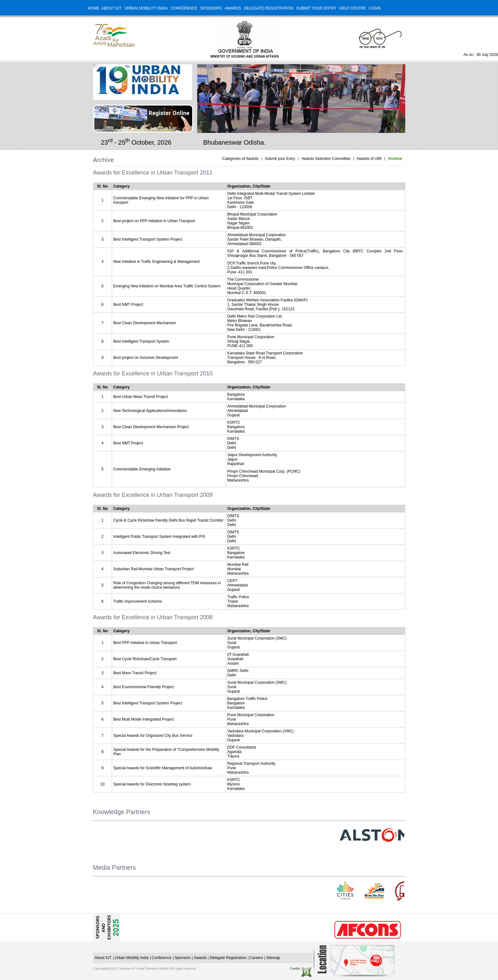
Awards (233, 8)
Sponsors (211, 8)
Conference (184, 8)
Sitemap (273, 958)
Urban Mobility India (146, 8)
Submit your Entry (316, 8)
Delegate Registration (269, 8)
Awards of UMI (369, 159)
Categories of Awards (240, 159)
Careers (256, 958)
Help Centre (353, 8)
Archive (395, 159)
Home (94, 8)
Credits (301, 968)
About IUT (111, 8)
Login (375, 8)
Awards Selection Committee (326, 159)
